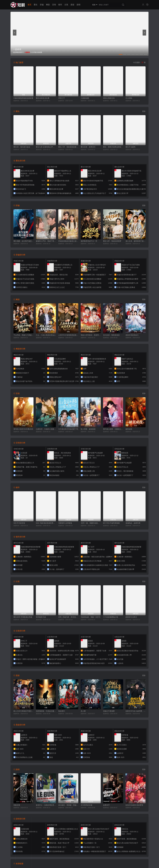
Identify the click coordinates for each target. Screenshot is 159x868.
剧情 (79, 5)
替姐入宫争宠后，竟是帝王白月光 (91, 335)
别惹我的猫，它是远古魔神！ (46, 711)
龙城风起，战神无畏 (133, 523)
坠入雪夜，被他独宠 (88, 429)
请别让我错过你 (109, 98)
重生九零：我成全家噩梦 (112, 241)
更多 (144, 111)
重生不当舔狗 (130, 147)
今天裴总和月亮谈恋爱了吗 (68, 429)
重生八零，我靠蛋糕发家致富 (68, 147)
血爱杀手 (106, 805)
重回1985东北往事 (43, 98)
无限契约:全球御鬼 (65, 523)
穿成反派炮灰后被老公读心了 (68, 241)
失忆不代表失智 (19, 523)
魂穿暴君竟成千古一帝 (89, 241)
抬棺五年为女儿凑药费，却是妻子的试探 (136, 711)
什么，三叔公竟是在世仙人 (46, 335)
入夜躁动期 (85, 98)
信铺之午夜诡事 (109, 711)
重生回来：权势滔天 (88, 147)
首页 (29, 5)
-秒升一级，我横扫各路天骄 (91, 523)
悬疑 (72, 5)
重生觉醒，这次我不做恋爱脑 (23, 241)
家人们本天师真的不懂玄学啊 (23, 711)
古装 (66, 5)
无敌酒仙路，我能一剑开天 (91, 617)
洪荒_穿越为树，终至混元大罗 (68, 617)
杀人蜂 (83, 711)
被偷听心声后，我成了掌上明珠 (46, 241)
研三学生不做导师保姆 (111, 523)
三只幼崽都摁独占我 (111, 617)
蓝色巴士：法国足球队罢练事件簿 (46, 805)
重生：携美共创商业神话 (112, 147)
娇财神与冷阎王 (131, 617)
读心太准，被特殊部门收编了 (136, 241)
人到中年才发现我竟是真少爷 (68, 335)
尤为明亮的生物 (86, 805)
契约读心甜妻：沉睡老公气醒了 (113, 429)
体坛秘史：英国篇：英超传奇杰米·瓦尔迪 (68, 805)
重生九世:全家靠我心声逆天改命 (46, 147)
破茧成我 (129, 429)
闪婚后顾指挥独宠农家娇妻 (23, 98)
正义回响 (129, 98)
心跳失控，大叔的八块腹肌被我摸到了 (46, 429)
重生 (36, 5)
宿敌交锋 (17, 805)
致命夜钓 (62, 711)
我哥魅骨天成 (41, 617)
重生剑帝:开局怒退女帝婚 (23, 617)
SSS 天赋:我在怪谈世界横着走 (46, 523)
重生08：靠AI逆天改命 (22, 147)
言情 (54, 5)
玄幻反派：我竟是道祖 (111, 335)
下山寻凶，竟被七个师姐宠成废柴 (23, 335)
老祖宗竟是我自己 (132, 335)
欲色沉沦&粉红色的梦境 (134, 805)
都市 (60, 5)
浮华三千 (62, 98)
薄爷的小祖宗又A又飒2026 (23, 429)
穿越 (42, 5)
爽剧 (48, 5)
